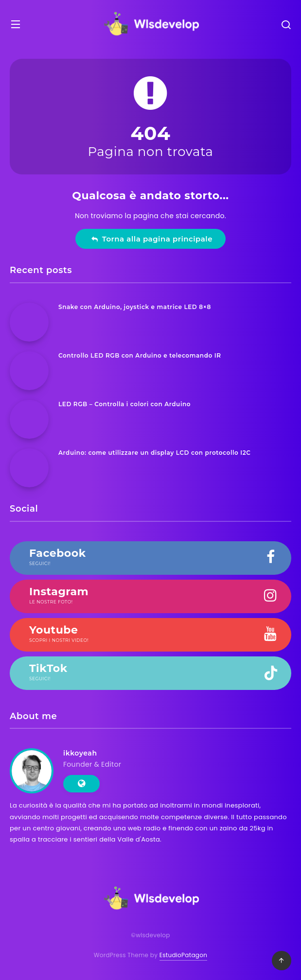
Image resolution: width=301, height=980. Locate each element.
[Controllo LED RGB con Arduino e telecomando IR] (29, 371)
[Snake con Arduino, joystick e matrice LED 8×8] (29, 322)
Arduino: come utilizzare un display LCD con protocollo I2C (155, 453)
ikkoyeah (80, 753)
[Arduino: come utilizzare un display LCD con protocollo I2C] (29, 468)
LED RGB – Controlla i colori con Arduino (124, 404)
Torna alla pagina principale (152, 239)
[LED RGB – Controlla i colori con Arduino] (29, 419)
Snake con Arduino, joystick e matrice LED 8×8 (135, 307)
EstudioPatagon (183, 955)
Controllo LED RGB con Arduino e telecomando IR (140, 355)
